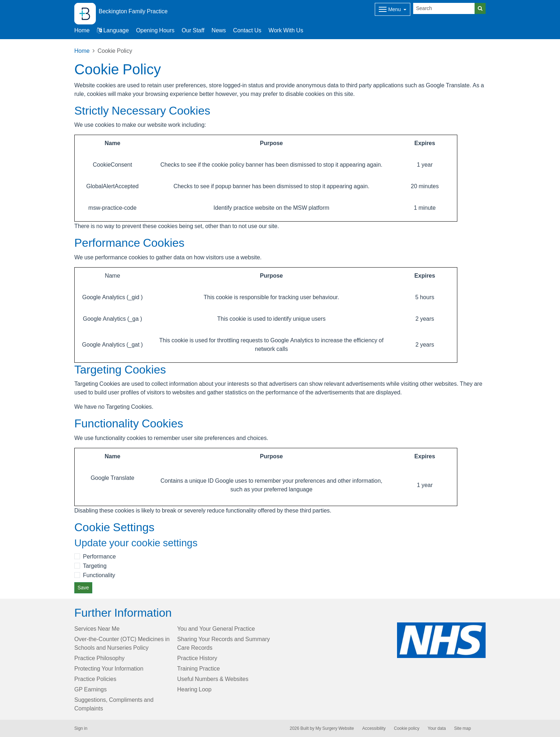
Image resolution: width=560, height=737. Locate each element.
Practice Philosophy (99, 658)
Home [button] (82, 30)
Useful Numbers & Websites (213, 679)
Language (113, 30)
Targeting (95, 566)
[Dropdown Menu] (393, 9)
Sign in (81, 728)
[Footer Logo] (441, 640)
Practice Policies (95, 679)
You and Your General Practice (216, 629)
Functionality (99, 575)
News (219, 30)
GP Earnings (90, 689)
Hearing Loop (195, 689)
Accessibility (374, 728)
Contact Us (247, 30)
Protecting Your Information (109, 668)
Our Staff (193, 30)
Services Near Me (97, 629)
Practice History (197, 658)
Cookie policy (407, 728)
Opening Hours (155, 30)
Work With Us (286, 30)
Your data (437, 728)
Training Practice (199, 668)
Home (82, 51)
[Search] (444, 8)
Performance (99, 556)
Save (83, 588)
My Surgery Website (335, 728)
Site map (463, 728)
